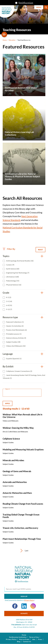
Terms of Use (34, 637)
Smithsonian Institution (18, 637)
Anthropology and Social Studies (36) (20, 261)
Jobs (34, 639)
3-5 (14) (9, 301)
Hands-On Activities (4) (15, 326)
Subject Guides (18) (13, 342)
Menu (39, 7)
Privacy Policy (29, 600)
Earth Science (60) (13, 269)
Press (40, 639)
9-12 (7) (9, 309)
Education (12, 40)
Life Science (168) (12, 277)
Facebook (15, 606)
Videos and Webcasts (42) (16, 346)
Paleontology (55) (13, 281)
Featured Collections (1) (15, 322)
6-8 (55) (9, 305)
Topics (6, 256)
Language (8, 354)
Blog (19, 642)
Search (46, 7)
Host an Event (24, 639)
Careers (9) (10, 265)
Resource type (10, 317)
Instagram (33, 606)
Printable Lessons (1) (14, 334)
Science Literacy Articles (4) (16, 338)
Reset (40, 250)
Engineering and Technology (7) (18, 273)
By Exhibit (8, 366)
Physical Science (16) (14, 285)
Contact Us (27, 642)
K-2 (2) (9, 297)
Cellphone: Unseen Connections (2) (19, 371)
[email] (24, 589)
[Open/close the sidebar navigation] (4, 34)
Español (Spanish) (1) (14, 358)
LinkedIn (24, 606)
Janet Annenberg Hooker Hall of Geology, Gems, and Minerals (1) (24, 377)
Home (5, 40)
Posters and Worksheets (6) (16, 330)
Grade (6, 293)
